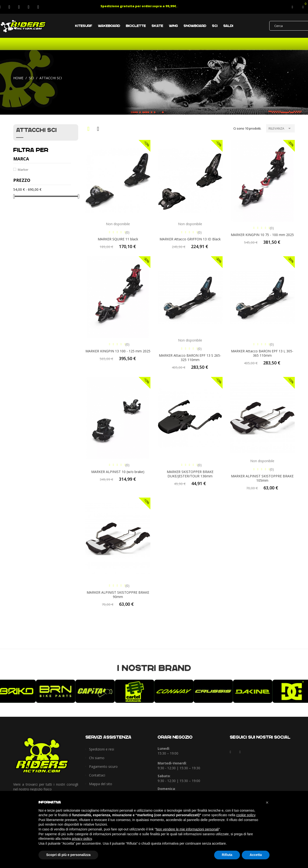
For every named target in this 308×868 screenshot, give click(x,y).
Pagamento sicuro (103, 766)
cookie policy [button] (246, 815)
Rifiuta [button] (227, 855)
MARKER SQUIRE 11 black (118, 239)
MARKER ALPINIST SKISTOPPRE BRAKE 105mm (262, 478)
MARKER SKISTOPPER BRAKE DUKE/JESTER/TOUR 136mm (190, 474)
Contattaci (97, 775)
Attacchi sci (36, 130)
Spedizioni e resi (102, 749)
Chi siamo (97, 758)
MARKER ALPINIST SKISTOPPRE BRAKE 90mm (118, 595)
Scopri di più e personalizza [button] (68, 855)
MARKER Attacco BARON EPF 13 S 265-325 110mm (190, 358)
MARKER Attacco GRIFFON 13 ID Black (190, 239)
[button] (267, 802)
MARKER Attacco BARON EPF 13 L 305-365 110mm (262, 353)
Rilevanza (280, 128)
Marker (23, 170)
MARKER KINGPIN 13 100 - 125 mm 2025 (118, 351)
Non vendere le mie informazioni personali (187, 829)
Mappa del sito (101, 784)
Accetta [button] (256, 855)
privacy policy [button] (82, 839)
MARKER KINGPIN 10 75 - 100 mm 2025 (262, 235)
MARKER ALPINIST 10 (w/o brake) (118, 472)
